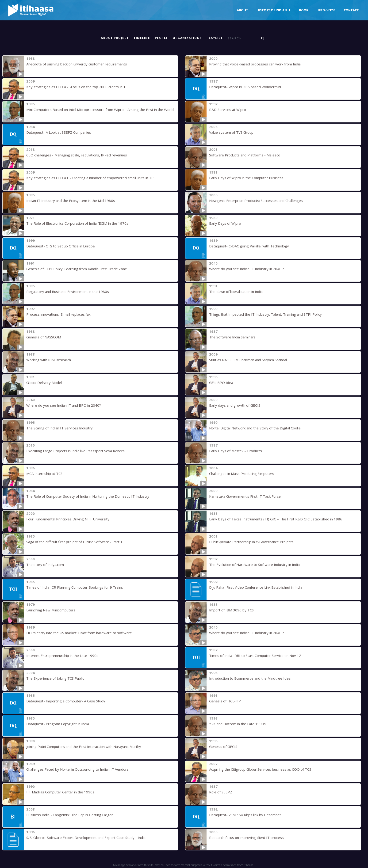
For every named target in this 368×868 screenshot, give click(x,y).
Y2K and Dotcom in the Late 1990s (237, 724)
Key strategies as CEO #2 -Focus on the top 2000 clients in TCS (78, 87)
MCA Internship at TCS (44, 474)
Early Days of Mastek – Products (236, 451)
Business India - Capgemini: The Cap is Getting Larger (70, 815)
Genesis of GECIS (223, 747)
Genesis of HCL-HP (225, 701)
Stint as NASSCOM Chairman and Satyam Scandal (248, 360)
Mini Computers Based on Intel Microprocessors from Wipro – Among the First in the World (100, 110)
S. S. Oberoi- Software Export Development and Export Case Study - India (86, 838)
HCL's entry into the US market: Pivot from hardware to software (79, 633)
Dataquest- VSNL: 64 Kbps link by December (245, 815)
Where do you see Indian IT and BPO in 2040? (64, 405)
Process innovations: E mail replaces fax (58, 314)
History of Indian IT (274, 10)
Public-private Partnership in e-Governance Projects (251, 542)
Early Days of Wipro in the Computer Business (246, 178)
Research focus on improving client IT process (246, 838)
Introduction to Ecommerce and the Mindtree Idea (250, 678)
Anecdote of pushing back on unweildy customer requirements (77, 64)
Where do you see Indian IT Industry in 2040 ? (247, 269)
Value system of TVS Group (231, 132)
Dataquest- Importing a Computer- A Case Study (66, 701)
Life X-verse (326, 10)
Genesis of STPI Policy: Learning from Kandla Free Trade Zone (77, 269)
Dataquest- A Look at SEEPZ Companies (59, 132)
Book (304, 10)
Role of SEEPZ (221, 792)
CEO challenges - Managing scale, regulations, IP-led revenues (77, 155)
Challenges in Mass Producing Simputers (242, 474)
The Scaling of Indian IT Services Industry (59, 428)
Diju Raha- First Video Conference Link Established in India (256, 587)
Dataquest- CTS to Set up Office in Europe (61, 246)
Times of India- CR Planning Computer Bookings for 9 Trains (75, 587)
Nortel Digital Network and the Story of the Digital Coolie (255, 428)
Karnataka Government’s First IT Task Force (245, 496)
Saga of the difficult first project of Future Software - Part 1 (74, 542)
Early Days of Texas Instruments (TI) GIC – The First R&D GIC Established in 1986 (276, 519)
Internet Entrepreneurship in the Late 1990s (62, 656)
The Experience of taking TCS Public (55, 678)
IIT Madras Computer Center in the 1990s (60, 792)
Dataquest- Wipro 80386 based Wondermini (245, 87)
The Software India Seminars (232, 337)
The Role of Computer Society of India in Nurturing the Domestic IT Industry (88, 496)
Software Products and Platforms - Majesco (245, 155)
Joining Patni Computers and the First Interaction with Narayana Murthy (84, 747)
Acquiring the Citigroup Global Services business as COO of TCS (260, 769)
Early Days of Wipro (225, 223)
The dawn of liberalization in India (236, 292)
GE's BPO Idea (221, 383)
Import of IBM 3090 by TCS (231, 610)
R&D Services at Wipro (228, 110)
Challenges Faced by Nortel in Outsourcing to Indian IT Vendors (77, 769)
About (242, 10)
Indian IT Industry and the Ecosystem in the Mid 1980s (71, 201)
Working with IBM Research (49, 360)
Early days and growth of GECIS (235, 405)
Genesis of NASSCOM (44, 337)
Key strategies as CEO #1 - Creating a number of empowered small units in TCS (91, 178)
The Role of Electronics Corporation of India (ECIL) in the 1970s (77, 223)
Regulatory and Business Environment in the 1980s (68, 292)
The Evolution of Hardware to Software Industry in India (254, 565)
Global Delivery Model (44, 383)
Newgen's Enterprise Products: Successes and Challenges (256, 201)
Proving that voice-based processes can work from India (255, 64)
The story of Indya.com (45, 565)
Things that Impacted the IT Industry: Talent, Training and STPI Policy (265, 314)
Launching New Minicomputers (51, 610)
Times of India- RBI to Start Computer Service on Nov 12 (255, 656)
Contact (351, 10)
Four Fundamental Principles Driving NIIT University (68, 519)
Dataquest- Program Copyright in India (58, 724)
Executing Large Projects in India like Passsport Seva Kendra (75, 451)
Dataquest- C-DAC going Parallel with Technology (249, 246)
